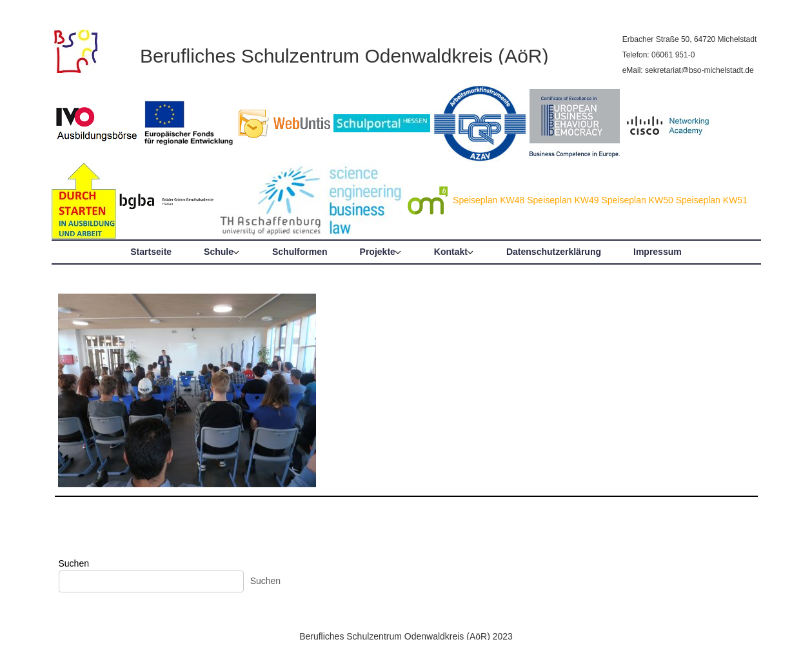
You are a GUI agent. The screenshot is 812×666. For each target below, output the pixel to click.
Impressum (658, 252)
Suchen (74, 563)
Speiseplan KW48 (489, 200)
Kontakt (451, 252)
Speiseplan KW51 (712, 200)
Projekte (378, 252)
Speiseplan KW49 (563, 200)
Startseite (151, 252)
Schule (219, 252)
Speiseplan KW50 (637, 200)
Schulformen (300, 252)
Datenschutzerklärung (554, 252)
